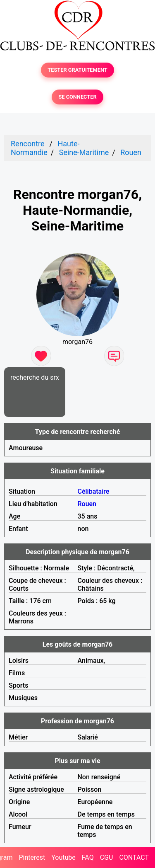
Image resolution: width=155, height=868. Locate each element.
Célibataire (94, 491)
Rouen (131, 152)
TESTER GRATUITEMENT (77, 70)
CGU (107, 857)
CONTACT (134, 857)
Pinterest (32, 857)
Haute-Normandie (45, 148)
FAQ (88, 857)
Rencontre (28, 144)
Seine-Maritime (84, 152)
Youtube (63, 857)
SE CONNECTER (77, 97)
